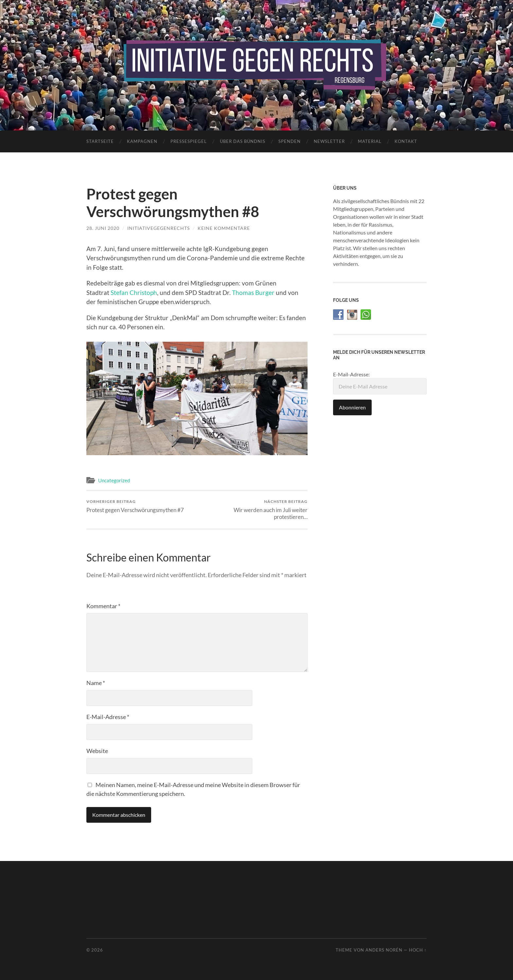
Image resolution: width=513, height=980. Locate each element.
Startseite (100, 141)
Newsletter (329, 141)
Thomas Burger (253, 292)
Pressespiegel (189, 141)
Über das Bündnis (243, 141)
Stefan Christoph (134, 292)
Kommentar (103, 606)
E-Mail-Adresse (108, 717)
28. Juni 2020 (103, 228)
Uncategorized (114, 480)
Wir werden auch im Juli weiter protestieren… (253, 509)
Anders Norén (384, 950)
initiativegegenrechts (159, 228)
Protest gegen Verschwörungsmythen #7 (135, 506)
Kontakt (406, 141)
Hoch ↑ (418, 950)
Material (370, 141)
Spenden (290, 141)
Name (96, 683)
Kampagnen (142, 141)
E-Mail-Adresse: (380, 383)
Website (97, 751)
